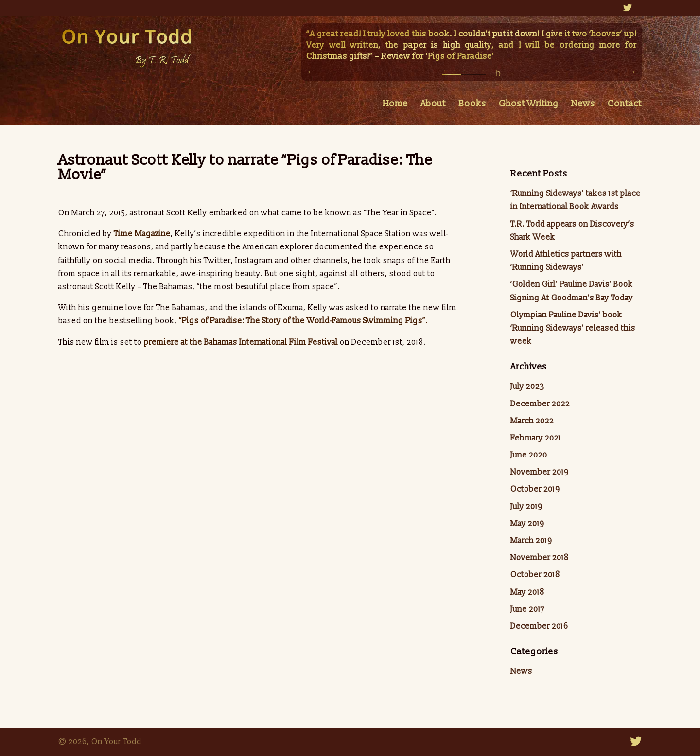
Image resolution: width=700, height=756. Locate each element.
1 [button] (445, 73)
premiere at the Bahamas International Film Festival (241, 342)
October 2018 (535, 575)
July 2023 (527, 387)
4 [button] (474, 73)
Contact (625, 105)
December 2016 (539, 626)
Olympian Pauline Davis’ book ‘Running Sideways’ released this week (573, 328)
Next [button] (632, 71)
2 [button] (455, 73)
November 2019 (539, 472)
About (433, 105)
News (583, 105)
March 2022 (532, 421)
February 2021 (536, 438)
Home (395, 105)
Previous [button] (311, 71)
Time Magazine (142, 234)
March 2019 (531, 541)
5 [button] (484, 73)
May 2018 (527, 592)
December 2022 (540, 404)
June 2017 (527, 609)
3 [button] (464, 73)
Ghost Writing (529, 105)
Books (472, 105)
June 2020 (529, 455)
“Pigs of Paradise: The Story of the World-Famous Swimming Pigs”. (302, 321)
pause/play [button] (498, 73)
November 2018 (540, 558)
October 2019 (535, 489)
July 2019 (526, 507)
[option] (472, 46)
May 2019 (527, 524)
